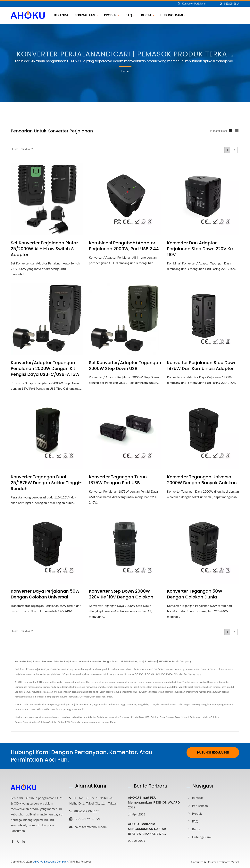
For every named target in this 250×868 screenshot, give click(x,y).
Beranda (61, 15)
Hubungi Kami (173, 15)
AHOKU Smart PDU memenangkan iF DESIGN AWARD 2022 (154, 802)
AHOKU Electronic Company (50, 861)
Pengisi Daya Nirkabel (26, 722)
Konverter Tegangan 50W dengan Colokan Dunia (195, 594)
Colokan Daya (158, 717)
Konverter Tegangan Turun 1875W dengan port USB (118, 480)
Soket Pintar (58, 722)
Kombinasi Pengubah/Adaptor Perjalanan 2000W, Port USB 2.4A (124, 246)
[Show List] (237, 130)
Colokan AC (44, 722)
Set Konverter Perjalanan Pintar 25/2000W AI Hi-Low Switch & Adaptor (44, 249)
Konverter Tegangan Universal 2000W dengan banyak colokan (202, 480)
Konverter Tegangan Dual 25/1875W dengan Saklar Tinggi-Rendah (46, 483)
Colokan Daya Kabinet (177, 717)
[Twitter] (18, 842)
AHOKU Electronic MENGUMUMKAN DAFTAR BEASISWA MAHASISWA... (147, 829)
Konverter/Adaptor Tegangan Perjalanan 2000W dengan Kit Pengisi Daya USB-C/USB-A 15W (45, 369)
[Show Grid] (231, 130)
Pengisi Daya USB (140, 717)
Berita (148, 15)
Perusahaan (86, 15)
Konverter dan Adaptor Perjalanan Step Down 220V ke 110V (200, 249)
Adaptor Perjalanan (98, 717)
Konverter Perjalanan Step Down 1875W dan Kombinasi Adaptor (202, 366)
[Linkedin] (23, 842)
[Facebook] (13, 842)
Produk (112, 15)
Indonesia (232, 4)
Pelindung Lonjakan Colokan (204, 717)
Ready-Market (231, 862)
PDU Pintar (71, 722)
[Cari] (179, 4)
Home (125, 71)
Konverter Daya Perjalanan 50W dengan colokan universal (45, 594)
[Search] (199, 4)
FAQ (130, 15)
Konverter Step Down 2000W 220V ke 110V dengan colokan (121, 594)
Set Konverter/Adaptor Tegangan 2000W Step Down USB (125, 366)
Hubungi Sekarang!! (213, 752)
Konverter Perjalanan (119, 717)
